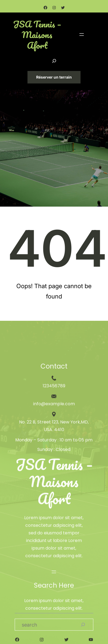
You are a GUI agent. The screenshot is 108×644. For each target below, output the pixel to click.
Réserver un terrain (54, 77)
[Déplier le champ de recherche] (54, 61)
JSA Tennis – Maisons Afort (37, 35)
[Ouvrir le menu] (82, 35)
